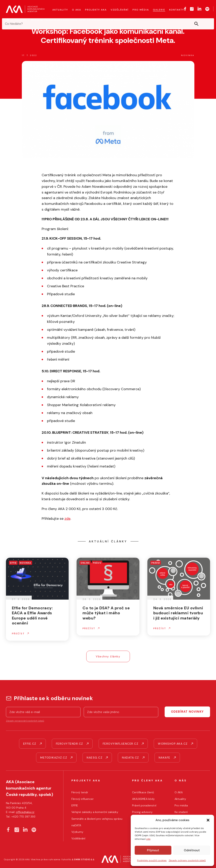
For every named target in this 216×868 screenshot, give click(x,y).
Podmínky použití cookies (152, 860)
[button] (208, 820)
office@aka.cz (25, 812)
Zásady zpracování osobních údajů (25, 721)
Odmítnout (192, 850)
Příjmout (153, 850)
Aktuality (21, 20)
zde (148, 839)
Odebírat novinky (187, 712)
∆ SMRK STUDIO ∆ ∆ (83, 859)
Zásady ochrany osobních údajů (187, 860)
